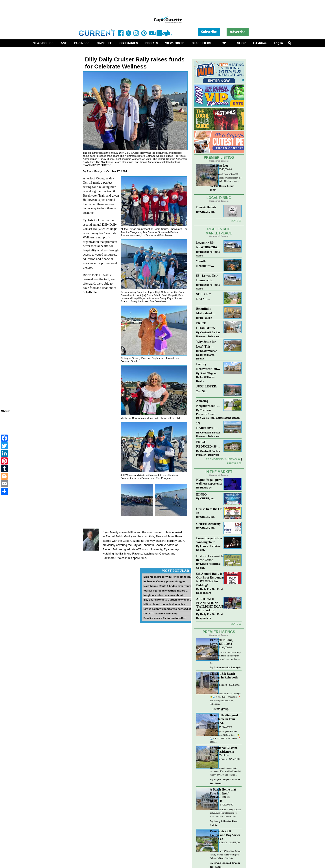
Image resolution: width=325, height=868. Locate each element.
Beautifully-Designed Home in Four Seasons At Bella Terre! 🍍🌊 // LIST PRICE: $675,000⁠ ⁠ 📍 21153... (225, 737)
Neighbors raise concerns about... (164, 595)
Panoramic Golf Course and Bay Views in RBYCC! (225, 835)
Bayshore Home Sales (208, 254)
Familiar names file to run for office (165, 618)
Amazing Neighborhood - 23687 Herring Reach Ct (207, 404)
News (233, 459)
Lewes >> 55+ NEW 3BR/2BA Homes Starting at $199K (207, 245)
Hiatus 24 (206, 487)
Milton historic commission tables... (165, 604)
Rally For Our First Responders (210, 591)
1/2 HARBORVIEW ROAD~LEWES (207, 426)
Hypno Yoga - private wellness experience (211, 482)
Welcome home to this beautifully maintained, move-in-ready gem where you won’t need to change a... (225, 658)
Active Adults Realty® (227, 667)
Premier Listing (219, 158)
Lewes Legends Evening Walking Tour (212, 540)
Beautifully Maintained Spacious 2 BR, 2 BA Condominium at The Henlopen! (208, 311)
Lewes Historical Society (208, 548)
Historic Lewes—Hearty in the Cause (212, 558)
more (234, 624)
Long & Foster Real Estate (224, 823)
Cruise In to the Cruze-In (212, 511)
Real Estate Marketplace (219, 231)
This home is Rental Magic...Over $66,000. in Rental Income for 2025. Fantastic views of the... (225, 813)
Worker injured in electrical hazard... (165, 591)
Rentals (232, 463)
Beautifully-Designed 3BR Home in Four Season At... (224, 719)
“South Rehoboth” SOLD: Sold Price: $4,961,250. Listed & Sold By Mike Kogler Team (208, 264)
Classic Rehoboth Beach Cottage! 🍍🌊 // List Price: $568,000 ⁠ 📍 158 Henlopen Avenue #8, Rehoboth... (225, 699)
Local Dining (219, 198)
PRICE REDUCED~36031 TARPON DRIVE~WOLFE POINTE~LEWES (208, 445)
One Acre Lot (219, 166)
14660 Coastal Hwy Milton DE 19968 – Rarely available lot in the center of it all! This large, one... (226, 178)
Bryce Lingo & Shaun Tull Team (225, 781)
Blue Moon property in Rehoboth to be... (168, 577)
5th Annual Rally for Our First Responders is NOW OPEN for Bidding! (212, 579)
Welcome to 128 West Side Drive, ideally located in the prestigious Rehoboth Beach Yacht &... (225, 855)
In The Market (219, 472)
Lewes (213, 169)
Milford (214, 805)
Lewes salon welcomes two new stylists (168, 609)
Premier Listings (219, 632)
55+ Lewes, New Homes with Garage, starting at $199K (207, 278)
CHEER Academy (208, 524)
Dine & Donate (206, 207)
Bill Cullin (206, 318)
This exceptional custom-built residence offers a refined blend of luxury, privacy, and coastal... (225, 771)
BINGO (201, 494)
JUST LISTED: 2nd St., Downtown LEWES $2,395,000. (207, 389)
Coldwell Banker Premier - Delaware (208, 334)
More (234, 220)
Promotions (215, 459)
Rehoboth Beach (218, 685)
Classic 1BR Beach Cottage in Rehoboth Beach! (224, 677)
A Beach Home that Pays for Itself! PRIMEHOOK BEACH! (223, 795)
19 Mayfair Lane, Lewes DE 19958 (222, 642)
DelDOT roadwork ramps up (160, 613)
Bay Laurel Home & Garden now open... (167, 600)
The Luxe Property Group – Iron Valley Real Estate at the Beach (218, 414)
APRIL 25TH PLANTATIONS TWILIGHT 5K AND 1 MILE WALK (212, 605)
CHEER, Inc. (208, 212)
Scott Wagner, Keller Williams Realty (207, 355)
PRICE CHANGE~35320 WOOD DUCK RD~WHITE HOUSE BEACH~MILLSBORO (208, 326)
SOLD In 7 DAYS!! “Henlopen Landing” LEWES (204, 297)
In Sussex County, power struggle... (165, 581)
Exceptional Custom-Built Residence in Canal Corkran (224, 752)
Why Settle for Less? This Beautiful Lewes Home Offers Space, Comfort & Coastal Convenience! (208, 344)
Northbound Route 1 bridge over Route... (168, 586)
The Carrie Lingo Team (222, 188)
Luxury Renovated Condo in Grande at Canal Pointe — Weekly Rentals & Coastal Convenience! (208, 367)
